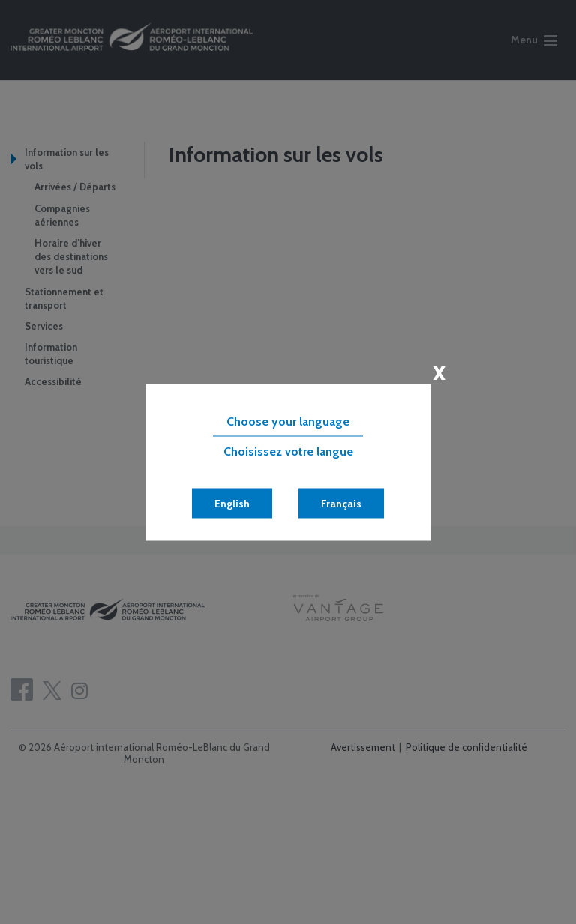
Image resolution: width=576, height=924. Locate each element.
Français (341, 503)
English (232, 503)
